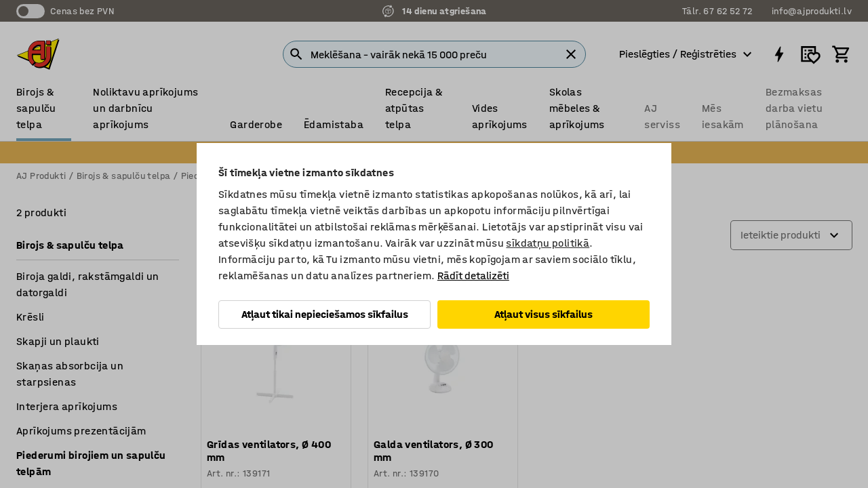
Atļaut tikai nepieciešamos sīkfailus (325, 314)
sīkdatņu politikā (548, 243)
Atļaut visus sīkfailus (544, 314)
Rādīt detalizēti (473, 276)
